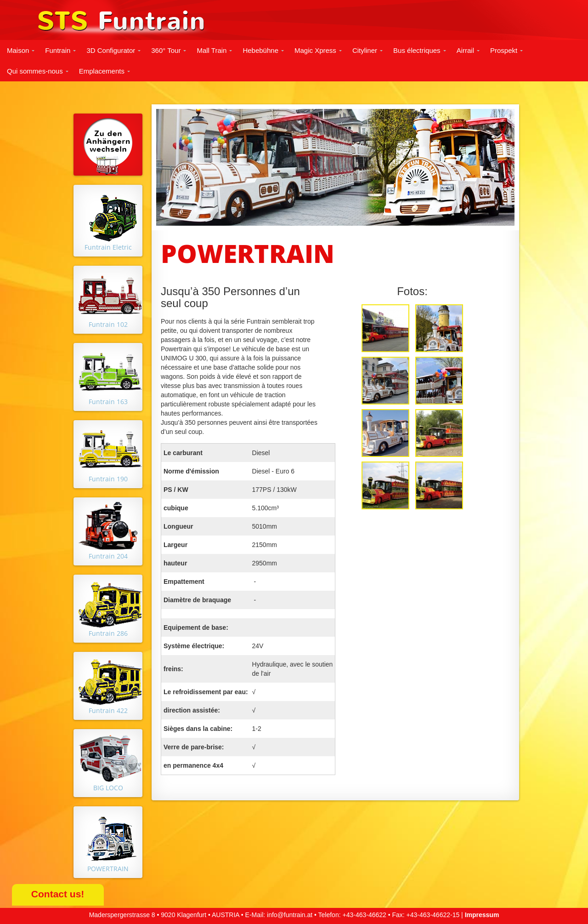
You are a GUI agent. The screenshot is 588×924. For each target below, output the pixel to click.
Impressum (482, 915)
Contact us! (58, 894)
